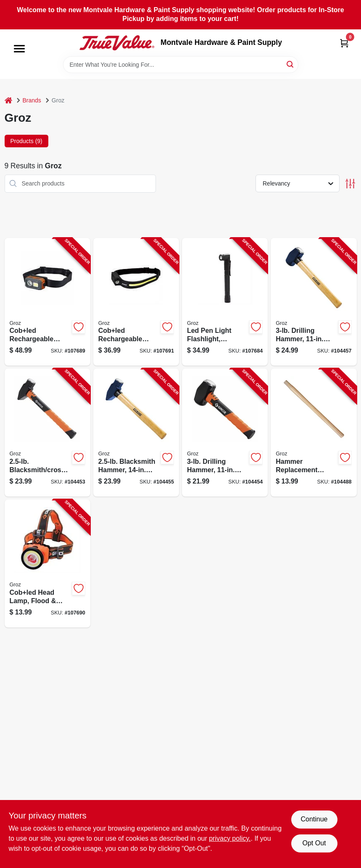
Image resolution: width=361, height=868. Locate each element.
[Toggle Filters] (350, 184)
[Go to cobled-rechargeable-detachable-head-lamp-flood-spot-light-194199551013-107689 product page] (47, 302)
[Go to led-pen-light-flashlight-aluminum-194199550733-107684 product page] (225, 302)
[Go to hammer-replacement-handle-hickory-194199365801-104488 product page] (314, 433)
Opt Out (314, 843)
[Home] (8, 101)
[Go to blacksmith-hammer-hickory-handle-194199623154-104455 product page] (136, 433)
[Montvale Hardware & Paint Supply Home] (117, 43)
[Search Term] (181, 65)
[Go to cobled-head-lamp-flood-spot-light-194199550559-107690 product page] (47, 563)
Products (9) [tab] (26, 141)
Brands (32, 100)
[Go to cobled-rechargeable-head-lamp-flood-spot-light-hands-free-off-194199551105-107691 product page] (136, 302)
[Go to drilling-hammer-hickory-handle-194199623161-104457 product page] (314, 302)
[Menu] (19, 49)
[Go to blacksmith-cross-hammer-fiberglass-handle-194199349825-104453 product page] (47, 433)
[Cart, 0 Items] (344, 43)
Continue (314, 819)
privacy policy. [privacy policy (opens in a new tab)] (230, 838)
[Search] (291, 64)
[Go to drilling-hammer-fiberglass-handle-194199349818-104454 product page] (225, 433)
